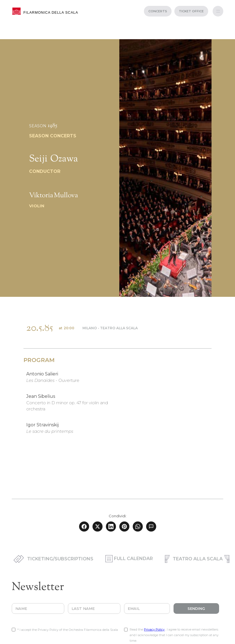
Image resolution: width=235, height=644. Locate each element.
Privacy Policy (154, 629)
